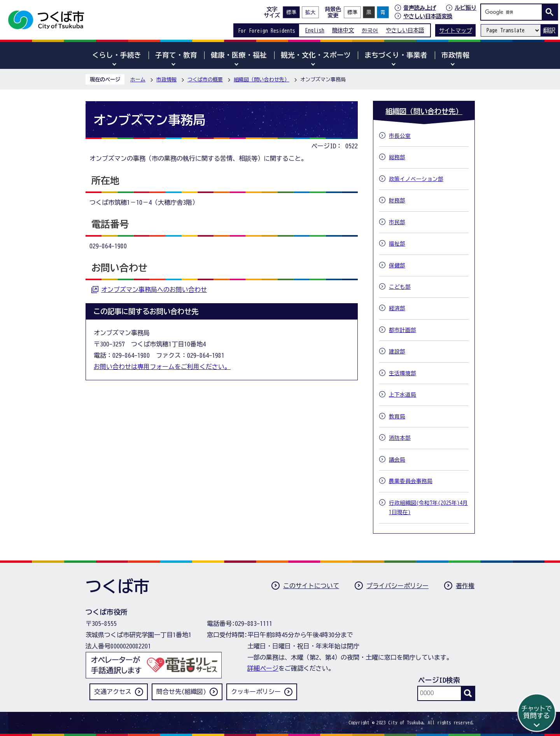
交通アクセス (113, 692)
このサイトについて (311, 586)
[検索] (513, 12)
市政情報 (166, 80)
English (315, 30)
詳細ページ (263, 668)
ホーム (138, 80)
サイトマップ (455, 31)
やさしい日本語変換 (428, 16)
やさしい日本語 (405, 30)
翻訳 (549, 30)
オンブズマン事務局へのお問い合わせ (154, 290)
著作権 (465, 586)
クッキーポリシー (256, 692)
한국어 (370, 30)
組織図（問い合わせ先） (262, 80)
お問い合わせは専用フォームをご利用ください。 (162, 367)
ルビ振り (465, 8)
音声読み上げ (420, 8)
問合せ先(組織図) (181, 692)
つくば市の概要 (205, 80)
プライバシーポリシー (397, 586)
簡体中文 (343, 30)
